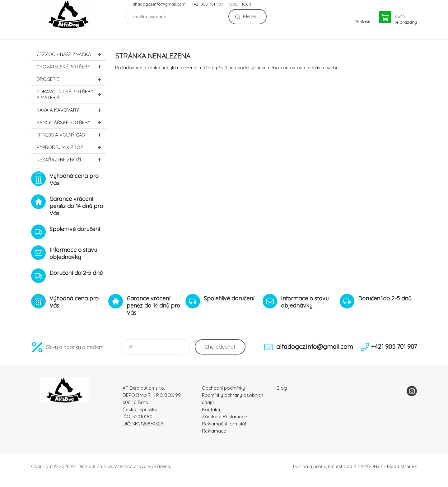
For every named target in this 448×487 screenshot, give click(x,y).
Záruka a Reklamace (224, 417)
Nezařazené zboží (71, 160)
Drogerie (71, 79)
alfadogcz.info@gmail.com (159, 4)
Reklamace (214, 431)
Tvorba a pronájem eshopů (322, 466)
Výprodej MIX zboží (71, 147)
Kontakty (212, 409)
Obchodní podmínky (224, 388)
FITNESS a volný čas (71, 135)
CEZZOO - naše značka (71, 54)
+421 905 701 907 (207, 4)
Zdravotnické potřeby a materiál (71, 95)
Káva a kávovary (71, 110)
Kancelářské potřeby (71, 122)
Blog (282, 388)
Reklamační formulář (224, 424)
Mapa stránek (402, 466)
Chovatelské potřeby (71, 67)
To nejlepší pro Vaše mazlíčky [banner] (68, 14)
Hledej (249, 16)
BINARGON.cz (368, 466)
